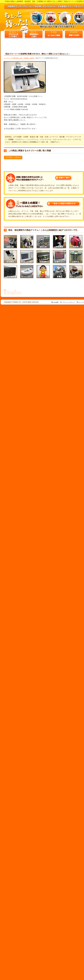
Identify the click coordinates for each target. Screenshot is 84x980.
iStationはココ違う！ (14, 34)
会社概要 (56, 302)
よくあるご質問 (54, 34)
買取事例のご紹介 (34, 34)
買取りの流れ (74, 34)
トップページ (7, 58)
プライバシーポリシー (69, 302)
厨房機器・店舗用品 (29, 58)
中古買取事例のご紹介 (17, 58)
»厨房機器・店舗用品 (13, 157)
